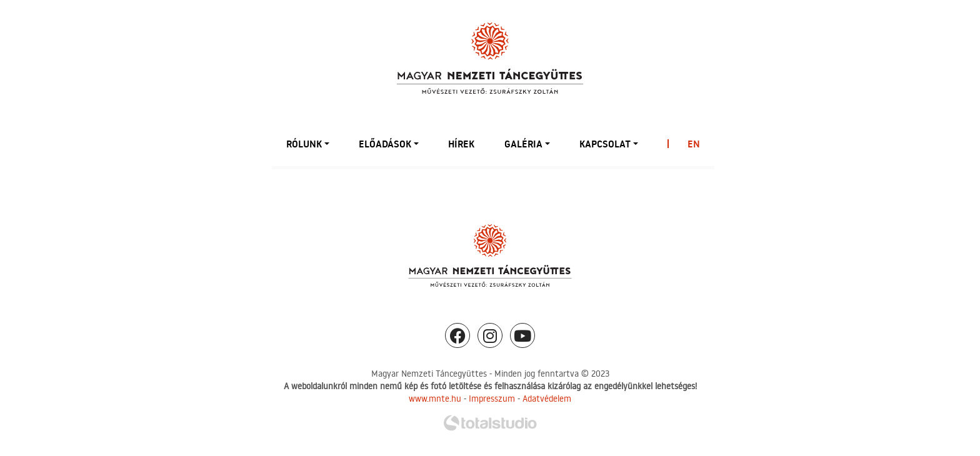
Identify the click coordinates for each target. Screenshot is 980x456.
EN (694, 144)
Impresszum (492, 399)
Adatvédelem (547, 399)
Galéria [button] (523, 144)
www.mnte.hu (435, 399)
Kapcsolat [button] (605, 144)
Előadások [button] (385, 144)
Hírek (461, 144)
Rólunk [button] (304, 144)
